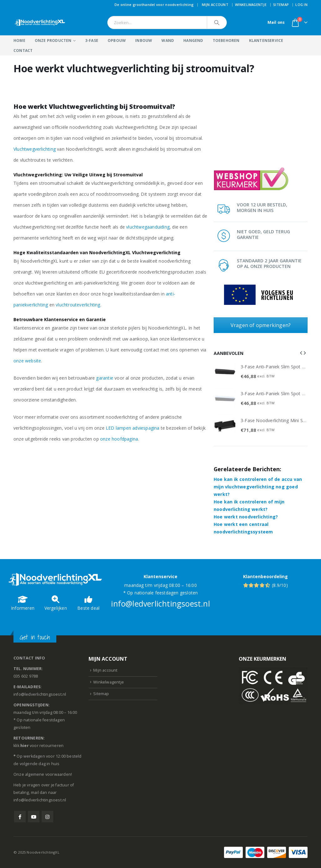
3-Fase (92, 40)
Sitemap (281, 5)
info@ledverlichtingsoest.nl (160, 603)
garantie (105, 378)
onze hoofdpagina (119, 439)
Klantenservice (266, 40)
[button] (301, 353)
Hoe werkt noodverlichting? (246, 517)
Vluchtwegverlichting (35, 149)
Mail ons (276, 22)
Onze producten (53, 40)
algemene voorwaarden (48, 774)
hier (25, 746)
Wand (168, 40)
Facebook (20, 817)
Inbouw (144, 40)
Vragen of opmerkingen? (261, 325)
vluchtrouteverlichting (78, 305)
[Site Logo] (40, 23)
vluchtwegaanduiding (148, 227)
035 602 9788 (26, 676)
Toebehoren (226, 40)
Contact (23, 50)
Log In (301, 5)
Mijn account (215, 5)
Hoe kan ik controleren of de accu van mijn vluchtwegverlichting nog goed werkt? (258, 487)
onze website (27, 361)
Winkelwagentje (251, 5)
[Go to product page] (225, 372)
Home (19, 40)
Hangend (193, 40)
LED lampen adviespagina (133, 428)
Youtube (34, 817)
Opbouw (117, 40)
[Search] (217, 23)
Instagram (47, 817)
